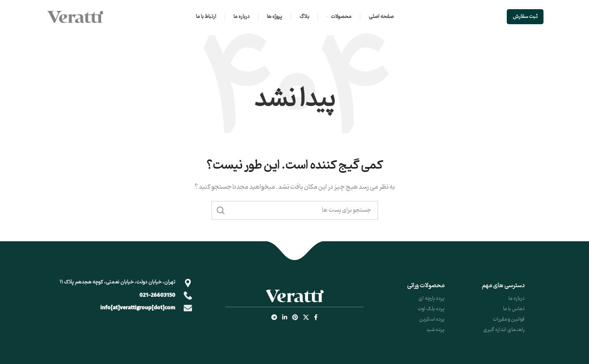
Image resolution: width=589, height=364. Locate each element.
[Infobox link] (123, 296)
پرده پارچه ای (431, 298)
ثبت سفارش (525, 16)
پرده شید (435, 330)
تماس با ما (514, 309)
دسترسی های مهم (503, 286)
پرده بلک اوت (431, 309)
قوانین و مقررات (509, 319)
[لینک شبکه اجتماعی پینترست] (295, 318)
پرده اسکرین (432, 319)
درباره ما (517, 298)
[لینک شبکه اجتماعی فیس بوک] (316, 318)
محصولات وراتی (426, 286)
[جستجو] (295, 210)
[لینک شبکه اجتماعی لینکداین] (285, 318)
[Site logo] (75, 17)
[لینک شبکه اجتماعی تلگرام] (274, 318)
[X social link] (306, 318)
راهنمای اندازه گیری (504, 330)
